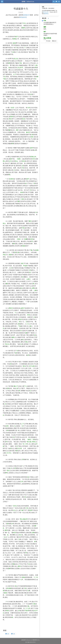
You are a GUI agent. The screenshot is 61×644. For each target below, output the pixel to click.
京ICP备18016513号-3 (30, 642)
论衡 (7, 634)
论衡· (13, 634)
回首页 (54, 41)
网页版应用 (23, 17)
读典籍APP (26, 15)
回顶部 (48, 41)
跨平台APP (46, 12)
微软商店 (46, 14)
